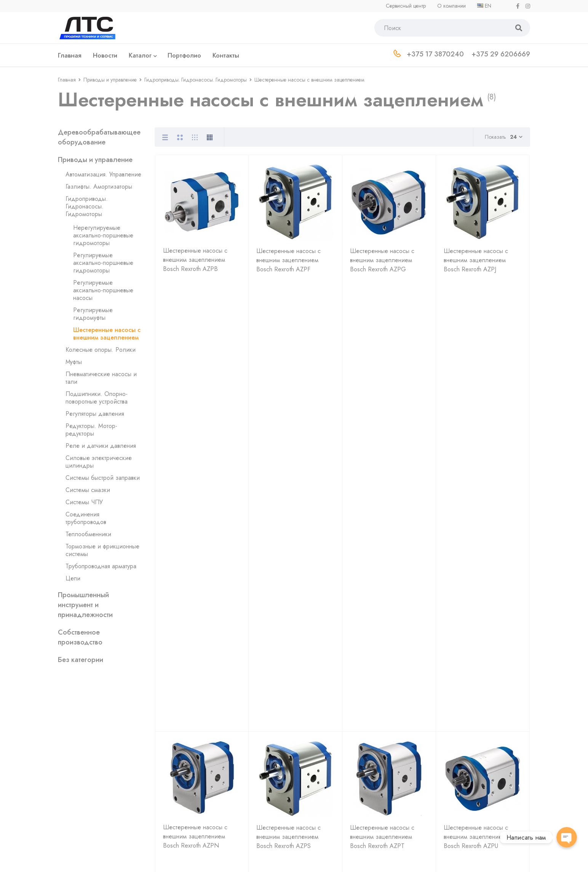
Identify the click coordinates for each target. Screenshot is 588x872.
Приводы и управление (110, 80)
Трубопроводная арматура (101, 566)
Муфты (74, 362)
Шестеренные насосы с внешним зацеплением (107, 334)
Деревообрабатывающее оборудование (99, 137)
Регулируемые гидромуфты (93, 314)
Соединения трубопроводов (86, 518)
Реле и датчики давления (101, 446)
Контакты (352, 794)
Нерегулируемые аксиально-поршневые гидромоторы (103, 235)
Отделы (351, 770)
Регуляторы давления (95, 414)
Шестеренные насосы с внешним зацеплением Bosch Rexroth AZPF (288, 264)
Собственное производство (80, 637)
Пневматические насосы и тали (101, 378)
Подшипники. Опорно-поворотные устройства (97, 398)
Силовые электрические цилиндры (99, 462)
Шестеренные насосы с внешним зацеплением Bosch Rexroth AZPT (382, 392)
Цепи (73, 578)
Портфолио (355, 782)
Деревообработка (465, 757)
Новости (351, 757)
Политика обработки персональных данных (117, 858)
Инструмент (456, 770)
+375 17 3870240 (219, 746)
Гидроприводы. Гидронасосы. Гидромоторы (196, 80)
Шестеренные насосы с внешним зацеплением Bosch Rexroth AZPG (382, 264)
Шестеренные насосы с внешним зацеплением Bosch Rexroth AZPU (476, 392)
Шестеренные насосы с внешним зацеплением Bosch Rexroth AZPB (195, 264)
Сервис (451, 782)
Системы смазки (88, 490)
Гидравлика (456, 745)
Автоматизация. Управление (103, 174)
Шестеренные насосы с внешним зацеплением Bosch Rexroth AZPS (288, 392)
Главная (67, 80)
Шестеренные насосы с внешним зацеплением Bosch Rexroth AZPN (195, 392)
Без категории (81, 660)
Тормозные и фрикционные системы (102, 550)
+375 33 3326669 (227, 777)
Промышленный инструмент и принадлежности (85, 605)
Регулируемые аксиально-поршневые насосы (103, 290)
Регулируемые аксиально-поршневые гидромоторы (103, 263)
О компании (356, 745)
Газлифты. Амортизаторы (99, 187)
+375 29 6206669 (220, 762)
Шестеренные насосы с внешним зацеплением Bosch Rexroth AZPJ (476, 264)
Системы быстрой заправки (103, 478)
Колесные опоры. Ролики (101, 350)
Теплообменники (88, 534)
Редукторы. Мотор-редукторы (91, 430)
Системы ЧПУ (84, 502)
